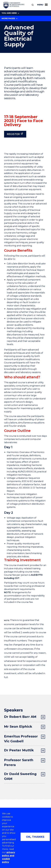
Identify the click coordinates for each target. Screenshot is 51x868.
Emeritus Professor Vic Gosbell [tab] (21, 739)
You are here (10, 13)
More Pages (10, 18)
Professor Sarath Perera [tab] (19, 762)
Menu (42, 5)
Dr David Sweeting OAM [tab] (20, 776)
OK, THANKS (35, 837)
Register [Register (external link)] (13, 134)
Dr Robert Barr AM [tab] (20, 717)
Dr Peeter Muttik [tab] (19, 750)
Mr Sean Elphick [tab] (18, 726)
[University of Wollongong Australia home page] (14, 5)
